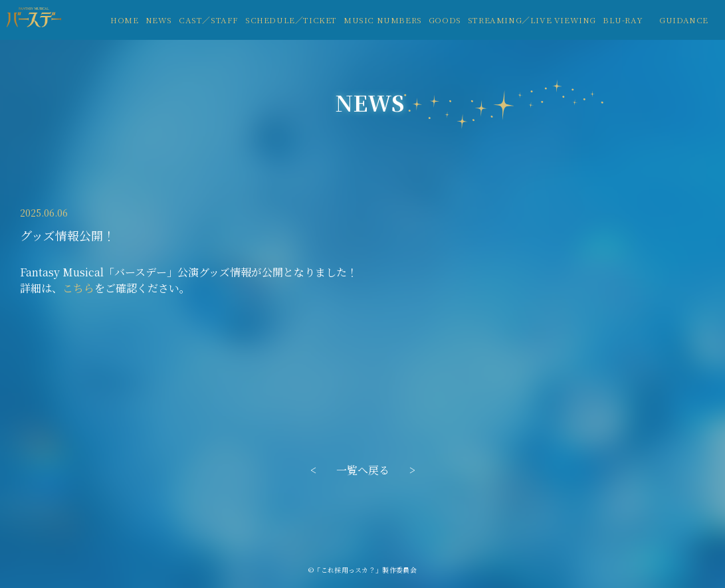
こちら (78, 288)
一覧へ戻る (363, 470)
